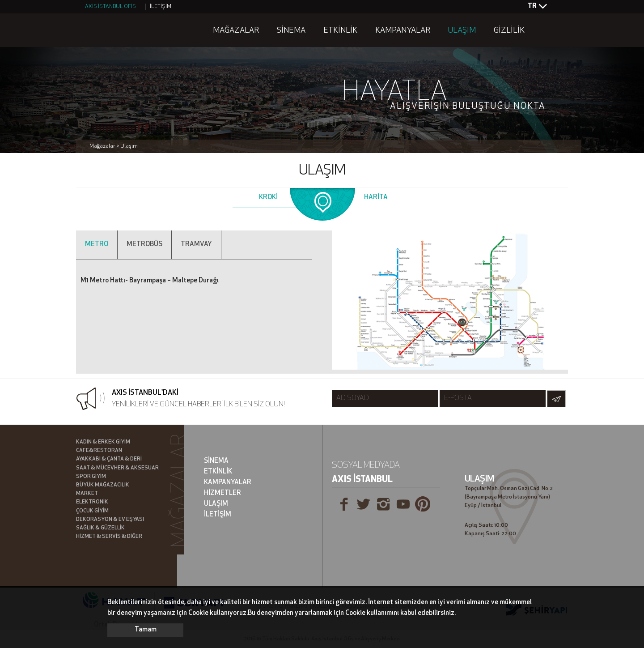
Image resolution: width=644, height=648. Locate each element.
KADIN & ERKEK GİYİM (103, 442)
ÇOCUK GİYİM (92, 511)
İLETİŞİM (161, 7)
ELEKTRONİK (92, 502)
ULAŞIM (462, 31)
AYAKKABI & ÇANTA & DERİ (109, 459)
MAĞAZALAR (236, 31)
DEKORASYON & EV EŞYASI (110, 520)
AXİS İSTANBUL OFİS (110, 7)
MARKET (87, 494)
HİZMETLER (222, 493)
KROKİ (268, 198)
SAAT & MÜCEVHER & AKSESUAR (117, 468)
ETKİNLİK (340, 31)
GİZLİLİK (509, 31)
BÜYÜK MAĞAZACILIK (103, 485)
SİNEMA (291, 31)
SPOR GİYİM (91, 477)
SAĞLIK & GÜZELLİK (100, 528)
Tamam (146, 630)
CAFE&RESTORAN (99, 451)
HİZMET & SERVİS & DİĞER (109, 537)
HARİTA (376, 198)
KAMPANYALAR (403, 31)
